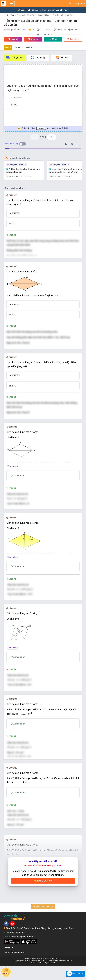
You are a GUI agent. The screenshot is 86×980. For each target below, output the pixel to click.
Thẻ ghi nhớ (15, 58)
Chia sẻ (13, 39)
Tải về (53, 39)
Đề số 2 (18, 48)
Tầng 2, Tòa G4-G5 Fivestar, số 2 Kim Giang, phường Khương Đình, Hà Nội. (40, 942)
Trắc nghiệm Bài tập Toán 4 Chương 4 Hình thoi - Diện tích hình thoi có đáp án (46, 15)
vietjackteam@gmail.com (21, 951)
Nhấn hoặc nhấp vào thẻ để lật (43, 128)
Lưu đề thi (73, 39)
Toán (12, 15)
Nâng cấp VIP (43, 895)
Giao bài (33, 39)
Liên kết (9, 962)
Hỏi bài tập (6, 971)
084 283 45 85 (17, 946)
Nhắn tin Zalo (75, 974)
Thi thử (61, 58)
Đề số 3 (29, 48)
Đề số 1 (8, 48)
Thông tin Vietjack (14, 966)
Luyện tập (38, 58)
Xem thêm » (13, 470)
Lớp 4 (6, 15)
